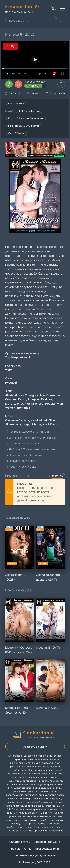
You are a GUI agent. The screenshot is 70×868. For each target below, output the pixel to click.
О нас (28, 849)
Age (42, 395)
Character (54, 395)
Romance (24, 408)
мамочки (50, 449)
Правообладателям (48, 849)
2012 (9, 370)
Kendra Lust (39, 420)
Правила (15, 849)
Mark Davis (50, 424)
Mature (10, 404)
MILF (20, 404)
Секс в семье (17, 133)
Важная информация (47, 842)
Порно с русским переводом (26, 118)
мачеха (44, 432)
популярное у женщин (24, 461)
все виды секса (24, 432)
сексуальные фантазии (24, 443)
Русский (11, 383)
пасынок (52, 438)
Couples (11, 399)
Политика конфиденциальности (35, 855)
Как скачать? (16, 103)
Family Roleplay (29, 399)
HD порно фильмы (29, 111)
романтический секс (22, 467)
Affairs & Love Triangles (22, 395)
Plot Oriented (34, 404)
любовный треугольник (24, 449)
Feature (47, 399)
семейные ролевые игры (25, 438)
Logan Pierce (32, 424)
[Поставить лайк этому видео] (9, 84)
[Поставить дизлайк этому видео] (18, 84)
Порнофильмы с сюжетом (24, 126)
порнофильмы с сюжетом (26, 455)
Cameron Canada (17, 420)
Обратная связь (20, 842)
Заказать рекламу (35, 747)
